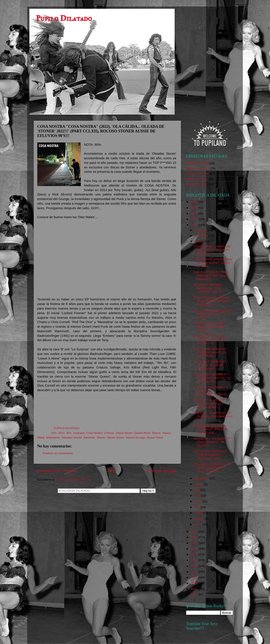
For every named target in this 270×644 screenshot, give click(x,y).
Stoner (101, 438)
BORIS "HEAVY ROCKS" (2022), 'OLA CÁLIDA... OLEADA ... (210, 327)
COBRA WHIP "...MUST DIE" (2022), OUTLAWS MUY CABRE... (213, 250)
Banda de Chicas (197, 163)
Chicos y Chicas (197, 179)
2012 (194, 583)
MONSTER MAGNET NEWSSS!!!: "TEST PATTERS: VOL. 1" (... (210, 288)
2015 (194, 566)
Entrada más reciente (57, 471)
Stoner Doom (116, 438)
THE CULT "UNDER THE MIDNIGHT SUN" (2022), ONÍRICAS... (212, 276)
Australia (79, 433)
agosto (199, 484)
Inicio (112, 471)
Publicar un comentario (58, 453)
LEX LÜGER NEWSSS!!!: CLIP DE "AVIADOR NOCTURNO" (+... (210, 365)
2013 (194, 577)
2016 (194, 560)
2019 (194, 543)
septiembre (202, 478)
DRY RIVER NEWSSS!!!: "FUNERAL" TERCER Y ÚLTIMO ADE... (211, 429)
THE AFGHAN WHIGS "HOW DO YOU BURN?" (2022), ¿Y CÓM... (213, 263)
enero (198, 524)
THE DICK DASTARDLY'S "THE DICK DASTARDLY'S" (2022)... (211, 391)
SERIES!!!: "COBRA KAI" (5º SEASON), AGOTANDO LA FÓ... (213, 416)
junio (198, 496)
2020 (194, 537)
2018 (194, 549)
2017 (194, 554)
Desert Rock (142, 433)
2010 (194, 595)
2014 (194, 572)
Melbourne (53, 438)
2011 (194, 589)
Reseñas (89, 438)
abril (197, 507)
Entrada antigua (162, 471)
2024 (194, 213)
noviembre (202, 236)
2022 (61, 433)
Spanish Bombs (197, 184)
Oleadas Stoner (72, 438)
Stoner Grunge (136, 438)
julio (197, 490)
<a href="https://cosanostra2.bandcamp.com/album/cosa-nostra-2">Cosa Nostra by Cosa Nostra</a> (107, 410)
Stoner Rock (155, 438)
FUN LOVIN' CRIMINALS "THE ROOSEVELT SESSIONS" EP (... (210, 455)
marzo (199, 513)
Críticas (109, 433)
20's (54, 433)
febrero (199, 519)
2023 (194, 219)
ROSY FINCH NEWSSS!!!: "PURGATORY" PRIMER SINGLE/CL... (212, 301)
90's (69, 433)
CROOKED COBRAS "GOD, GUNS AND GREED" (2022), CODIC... (212, 468)
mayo (198, 501)
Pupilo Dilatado (64, 18)
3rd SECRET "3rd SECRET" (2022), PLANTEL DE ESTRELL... (212, 442)
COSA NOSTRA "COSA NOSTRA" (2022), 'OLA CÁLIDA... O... (210, 340)
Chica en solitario (197, 174)
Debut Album (124, 433)
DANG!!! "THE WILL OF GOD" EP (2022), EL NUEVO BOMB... (209, 403)
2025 (194, 208)
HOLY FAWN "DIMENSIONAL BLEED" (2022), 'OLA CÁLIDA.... (213, 314)
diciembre (201, 230)
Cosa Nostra (94, 433)
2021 (194, 532)
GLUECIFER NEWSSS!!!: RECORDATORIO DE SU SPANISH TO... (212, 378)
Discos (156, 433)
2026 (194, 202)
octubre (200, 241)
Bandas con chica (198, 168)
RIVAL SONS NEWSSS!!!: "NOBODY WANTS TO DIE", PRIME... (211, 352)
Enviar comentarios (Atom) (73, 480)
